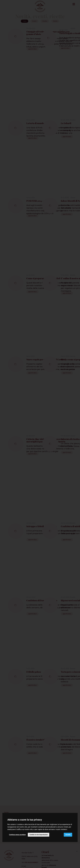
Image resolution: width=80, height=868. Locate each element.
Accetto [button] (68, 835)
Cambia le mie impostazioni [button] (39, 835)
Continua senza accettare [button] (17, 835)
